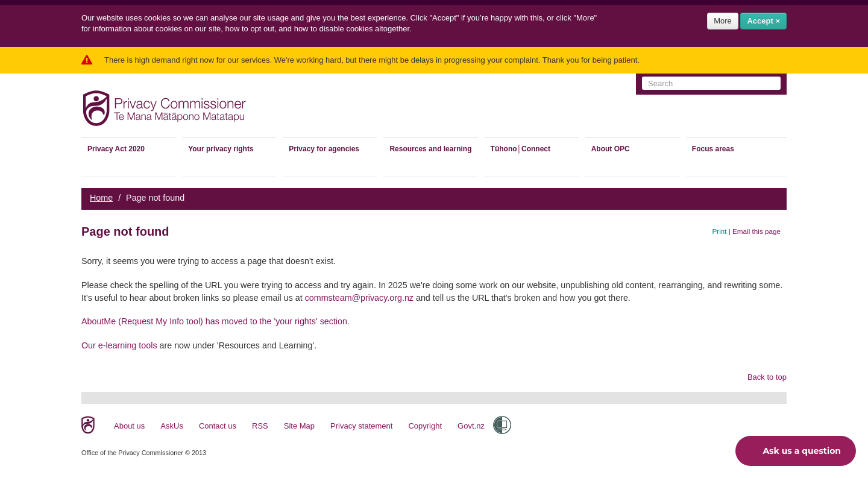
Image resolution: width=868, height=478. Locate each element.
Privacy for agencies (324, 149)
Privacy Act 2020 (116, 149)
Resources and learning (430, 149)
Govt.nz (471, 426)
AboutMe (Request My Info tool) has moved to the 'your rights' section (214, 321)
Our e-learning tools (119, 345)
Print (720, 231)
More (723, 21)
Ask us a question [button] (793, 451)
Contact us (218, 426)
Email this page (756, 231)
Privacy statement (361, 426)
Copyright (425, 426)
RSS (260, 426)
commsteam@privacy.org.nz (359, 298)
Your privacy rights (221, 149)
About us (129, 426)
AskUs (172, 426)
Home (101, 198)
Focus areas (713, 149)
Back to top (767, 377)
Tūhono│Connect (520, 149)
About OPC (611, 149)
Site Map (299, 426)
